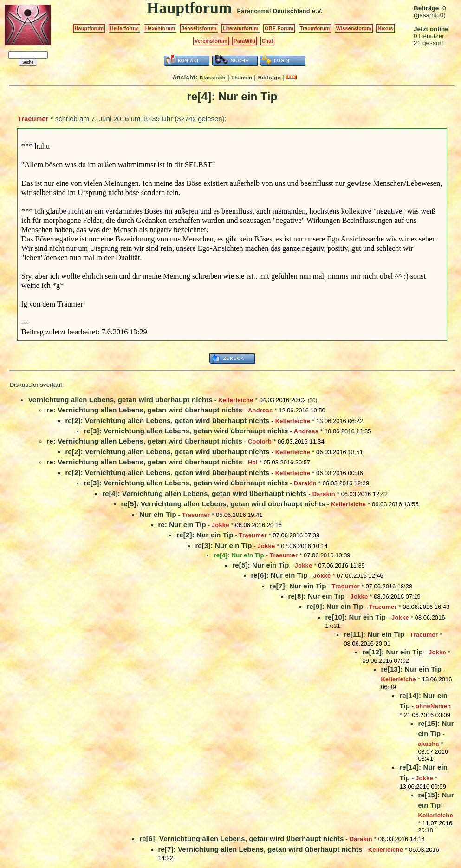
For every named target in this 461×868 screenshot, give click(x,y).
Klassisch (213, 78)
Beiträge (269, 78)
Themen (242, 78)
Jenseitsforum (199, 28)
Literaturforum (240, 28)
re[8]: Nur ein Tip (316, 596)
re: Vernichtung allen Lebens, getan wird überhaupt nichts (144, 410)
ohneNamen (433, 706)
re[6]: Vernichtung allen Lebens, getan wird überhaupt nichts (241, 839)
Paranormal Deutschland (274, 11)
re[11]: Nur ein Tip (374, 634)
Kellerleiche (236, 400)
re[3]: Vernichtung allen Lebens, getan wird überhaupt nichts (186, 431)
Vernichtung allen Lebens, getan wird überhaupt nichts (120, 400)
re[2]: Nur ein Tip (205, 535)
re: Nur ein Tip (182, 525)
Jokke (221, 525)
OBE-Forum (279, 28)
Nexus (385, 28)
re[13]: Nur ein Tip (411, 669)
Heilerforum (124, 28)
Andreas (260, 410)
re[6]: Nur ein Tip (279, 575)
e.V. (317, 11)
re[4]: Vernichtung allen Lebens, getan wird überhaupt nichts (204, 493)
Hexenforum (160, 28)
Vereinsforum (211, 41)
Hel (253, 462)
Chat (268, 41)
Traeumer (33, 119)
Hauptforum (89, 28)
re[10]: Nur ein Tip (355, 617)
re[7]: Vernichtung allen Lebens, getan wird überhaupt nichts (260, 849)
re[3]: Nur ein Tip (223, 545)
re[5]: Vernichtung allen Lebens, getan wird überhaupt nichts (223, 504)
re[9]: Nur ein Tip (335, 606)
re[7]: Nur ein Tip (298, 586)
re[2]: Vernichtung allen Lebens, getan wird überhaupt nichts (167, 421)
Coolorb (260, 441)
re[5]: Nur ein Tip (260, 565)
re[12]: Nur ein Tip (393, 652)
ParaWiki (244, 41)
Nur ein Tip (158, 514)
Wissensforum (354, 28)
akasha (428, 744)
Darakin (305, 483)
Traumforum (315, 28)
